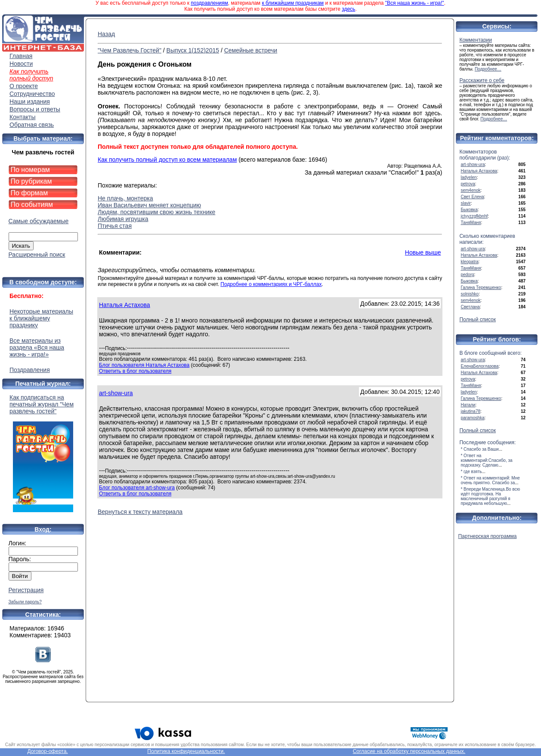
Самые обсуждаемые (39, 221)
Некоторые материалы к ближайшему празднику (41, 318)
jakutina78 (470, 411)
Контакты (22, 117)
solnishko (470, 294)
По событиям (32, 204)
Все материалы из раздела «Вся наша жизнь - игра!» (37, 347)
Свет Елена (472, 197)
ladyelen (468, 177)
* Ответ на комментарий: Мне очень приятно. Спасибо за (490, 480)
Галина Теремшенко (481, 287)
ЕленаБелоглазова (479, 366)
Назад (106, 34)
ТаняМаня (471, 223)
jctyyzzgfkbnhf (474, 216)
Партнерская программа (487, 536)
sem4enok (470, 190)
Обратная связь (32, 125)
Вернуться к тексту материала (140, 512)
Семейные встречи (251, 50)
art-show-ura (116, 393)
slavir (465, 203)
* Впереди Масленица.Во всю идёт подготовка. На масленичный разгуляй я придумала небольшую (490, 496)
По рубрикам (31, 181)
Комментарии (476, 40)
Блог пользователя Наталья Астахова (144, 365)
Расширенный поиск (37, 255)
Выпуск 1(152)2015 (193, 50)
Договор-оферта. (47, 751)
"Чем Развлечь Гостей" (130, 50)
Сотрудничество (32, 94)
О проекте (24, 86)
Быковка (469, 210)
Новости (21, 64)
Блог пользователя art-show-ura (137, 488)
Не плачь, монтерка (125, 198)
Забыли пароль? (25, 602)
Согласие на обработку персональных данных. (409, 751)
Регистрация (26, 590)
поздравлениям (209, 3)
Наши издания (30, 101)
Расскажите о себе (482, 80)
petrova (468, 184)
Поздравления (30, 370)
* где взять (471, 472)
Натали (468, 405)
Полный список (478, 320)
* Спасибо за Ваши (479, 449)
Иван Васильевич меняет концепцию (149, 205)
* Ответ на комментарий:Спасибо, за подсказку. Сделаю (486, 460)
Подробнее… (488, 69)
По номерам (30, 170)
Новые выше (423, 252)
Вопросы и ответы (35, 109)
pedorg (467, 275)
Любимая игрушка (123, 219)
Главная (21, 56)
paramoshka (472, 418)
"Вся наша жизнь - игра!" (415, 3)
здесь (348, 9)
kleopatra (469, 262)
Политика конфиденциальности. (186, 751)
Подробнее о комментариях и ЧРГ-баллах (271, 284)
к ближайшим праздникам (293, 3)
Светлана (470, 307)
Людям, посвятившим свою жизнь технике (156, 212)
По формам (29, 193)
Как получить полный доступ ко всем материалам (167, 160)
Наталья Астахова (125, 305)
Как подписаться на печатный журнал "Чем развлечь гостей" (43, 453)
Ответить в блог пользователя (135, 371)
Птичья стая (115, 226)
